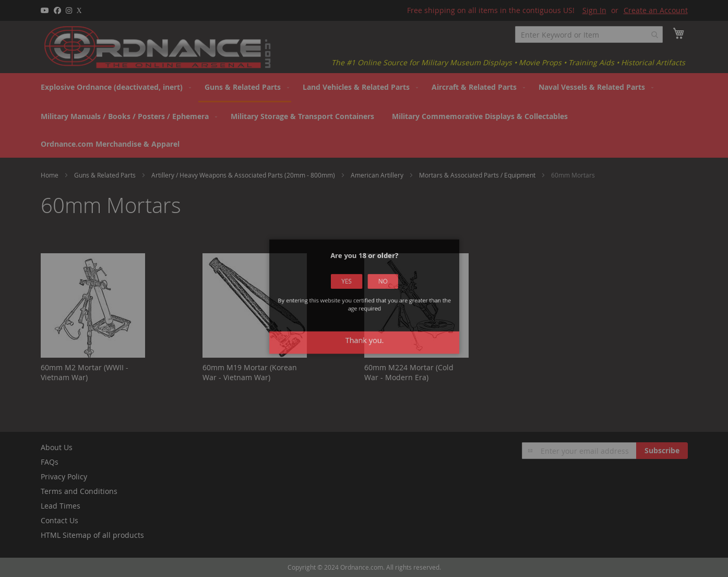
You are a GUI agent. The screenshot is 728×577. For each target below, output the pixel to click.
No (378, 289)
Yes (351, 289)
